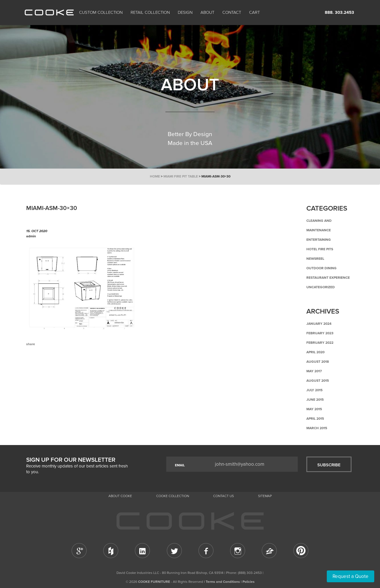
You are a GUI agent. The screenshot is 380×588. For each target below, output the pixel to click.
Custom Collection (101, 12)
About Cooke (120, 496)
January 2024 (319, 324)
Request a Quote (351, 576)
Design (185, 12)
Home (155, 176)
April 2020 (315, 352)
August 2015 (318, 381)
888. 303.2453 (339, 12)
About (207, 12)
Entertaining (319, 240)
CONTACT (232, 12)
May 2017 (314, 371)
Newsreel (315, 259)
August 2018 (318, 362)
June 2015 (315, 400)
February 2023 (320, 333)
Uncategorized (321, 287)
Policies (249, 582)
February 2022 (320, 343)
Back (55, 368)
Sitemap (265, 496)
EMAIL (180, 465)
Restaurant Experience (328, 278)
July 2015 (314, 390)
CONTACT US (224, 496)
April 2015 (315, 419)
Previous (35, 368)
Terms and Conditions (223, 582)
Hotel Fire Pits (320, 249)
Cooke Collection (173, 496)
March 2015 (317, 428)
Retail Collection (150, 12)
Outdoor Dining (321, 268)
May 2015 (314, 409)
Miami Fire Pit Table (181, 176)
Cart (255, 12)
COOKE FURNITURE (154, 582)
